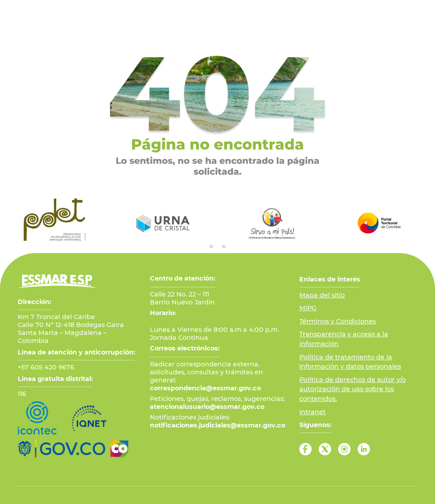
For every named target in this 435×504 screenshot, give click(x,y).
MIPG (308, 308)
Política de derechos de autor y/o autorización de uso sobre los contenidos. (353, 389)
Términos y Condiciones (338, 321)
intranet (313, 412)
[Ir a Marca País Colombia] (119, 449)
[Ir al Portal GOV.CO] (61, 449)
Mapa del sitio (322, 295)
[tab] (211, 246)
